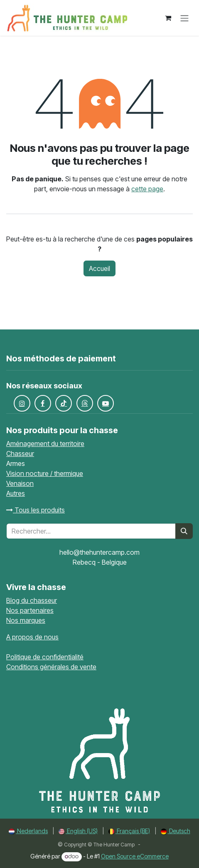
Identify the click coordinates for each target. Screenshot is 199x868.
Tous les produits (36, 510)
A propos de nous (32, 637)
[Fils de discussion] (85, 403)
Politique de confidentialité (45, 657)
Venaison (20, 483)
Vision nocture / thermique (45, 473)
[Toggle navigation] (184, 18)
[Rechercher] (184, 531)
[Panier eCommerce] (168, 18)
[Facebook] (43, 403)
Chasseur (20, 454)
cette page (147, 189)
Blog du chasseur (32, 600)
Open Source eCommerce (135, 856)
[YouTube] (106, 403)
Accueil (99, 268)
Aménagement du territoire (45, 444)
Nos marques (26, 620)
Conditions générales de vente (51, 667)
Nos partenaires (30, 610)
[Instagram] (22, 403)
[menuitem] (28, 831)
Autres (16, 493)
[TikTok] (64, 403)
